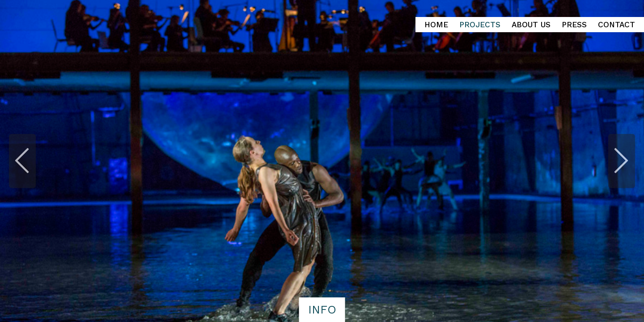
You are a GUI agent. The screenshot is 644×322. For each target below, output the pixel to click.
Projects (480, 25)
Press (574, 25)
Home (436, 25)
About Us (531, 25)
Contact (616, 25)
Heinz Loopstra (86, 18)
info (322, 309)
